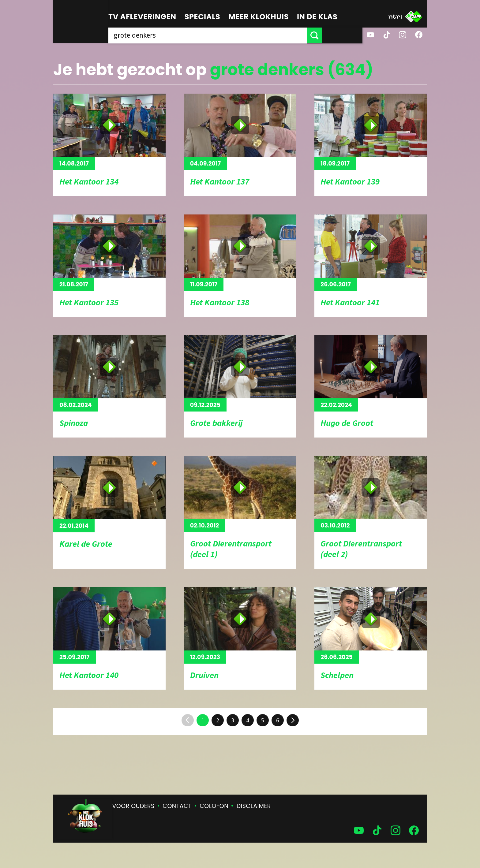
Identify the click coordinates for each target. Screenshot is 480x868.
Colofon (214, 806)
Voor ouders (133, 806)
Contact (177, 806)
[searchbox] (228, 35)
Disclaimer (254, 806)
